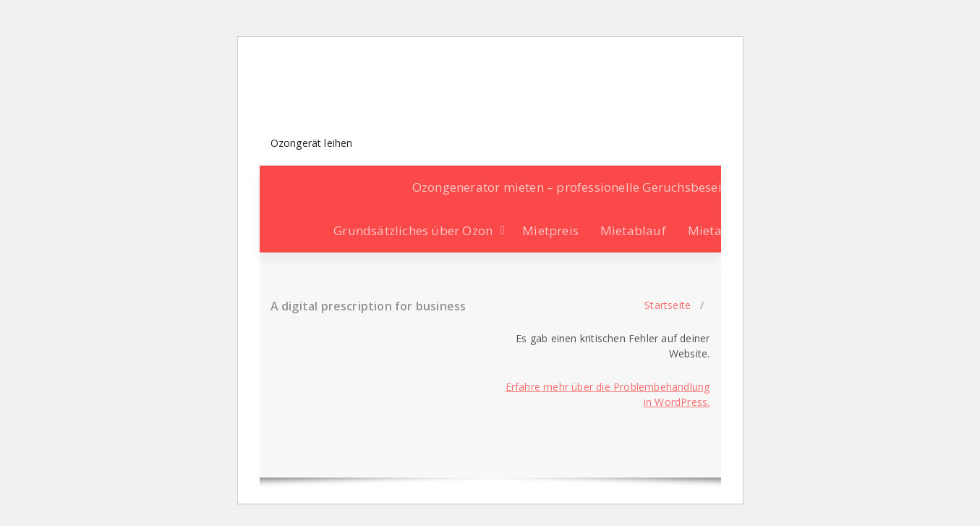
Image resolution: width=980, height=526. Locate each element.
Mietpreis (550, 230)
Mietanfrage (724, 230)
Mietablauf (633, 230)
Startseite (668, 305)
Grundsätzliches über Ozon (413, 230)
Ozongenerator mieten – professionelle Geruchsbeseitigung (586, 187)
